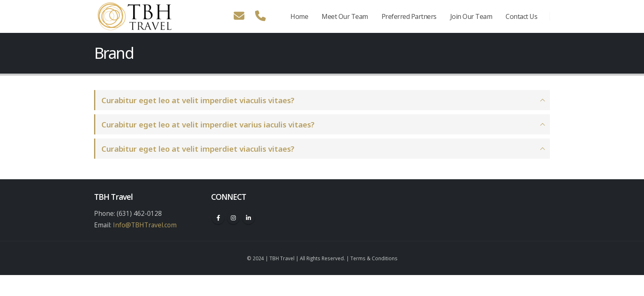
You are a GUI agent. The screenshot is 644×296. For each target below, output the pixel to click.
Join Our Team (471, 16)
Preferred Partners (409, 16)
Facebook (218, 218)
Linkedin (248, 218)
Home (299, 16)
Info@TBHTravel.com (145, 225)
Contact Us (521, 16)
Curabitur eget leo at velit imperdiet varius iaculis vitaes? (208, 124)
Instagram (233, 218)
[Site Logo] (135, 16)
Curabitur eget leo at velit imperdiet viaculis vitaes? (198, 100)
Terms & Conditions (374, 258)
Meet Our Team (345, 16)
